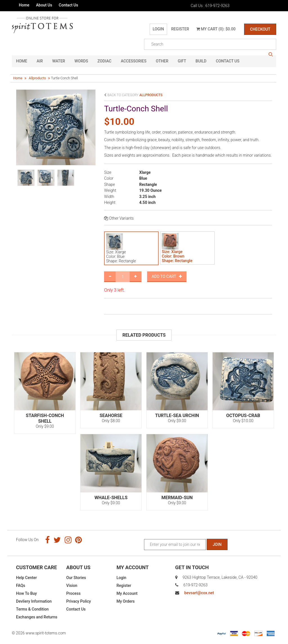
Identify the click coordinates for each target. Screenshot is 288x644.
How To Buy (26, 593)
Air (40, 61)
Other (162, 61)
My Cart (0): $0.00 (216, 29)
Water (59, 61)
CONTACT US (228, 61)
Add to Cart (167, 276)
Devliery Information (34, 601)
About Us (44, 5)
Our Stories (76, 578)
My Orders (126, 601)
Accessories (134, 61)
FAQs (21, 586)
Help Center (26, 578)
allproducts (37, 78)
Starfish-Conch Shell (45, 418)
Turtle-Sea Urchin (177, 416)
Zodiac (104, 61)
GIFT (182, 61)
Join (217, 544)
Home (24, 5)
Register (180, 29)
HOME (22, 61)
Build (201, 61)
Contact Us (68, 5)
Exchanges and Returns (37, 617)
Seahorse (111, 416)
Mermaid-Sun (177, 498)
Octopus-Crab (243, 416)
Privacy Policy (79, 601)
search (271, 55)
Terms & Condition (32, 609)
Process (74, 593)
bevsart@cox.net (199, 593)
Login (158, 29)
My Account (127, 593)
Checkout (260, 29)
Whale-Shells (111, 498)
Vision (72, 586)
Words (81, 61)
